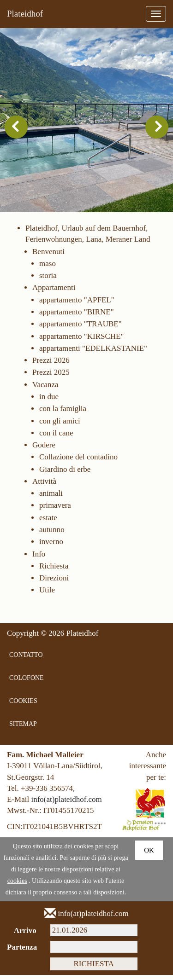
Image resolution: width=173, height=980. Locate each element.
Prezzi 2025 (51, 377)
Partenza (22, 952)
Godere (44, 450)
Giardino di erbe (65, 474)
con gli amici (60, 426)
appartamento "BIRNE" (77, 316)
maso (48, 268)
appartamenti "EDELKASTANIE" (93, 353)
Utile (47, 595)
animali (51, 498)
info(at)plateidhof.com (66, 804)
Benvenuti (48, 256)
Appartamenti (54, 293)
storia (48, 281)
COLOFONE (27, 683)
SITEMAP (23, 729)
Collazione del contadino (78, 462)
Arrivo (25, 936)
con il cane (56, 438)
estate (48, 522)
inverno (51, 547)
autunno (52, 535)
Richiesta (54, 571)
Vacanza (45, 389)
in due (49, 401)
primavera (55, 510)
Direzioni (54, 583)
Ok (149, 855)
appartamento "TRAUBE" (81, 329)
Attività (44, 486)
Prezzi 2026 (51, 365)
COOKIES (23, 706)
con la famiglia (63, 414)
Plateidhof (25, 14)
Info (39, 559)
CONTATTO (26, 660)
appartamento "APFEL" (77, 304)
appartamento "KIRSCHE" (81, 341)
